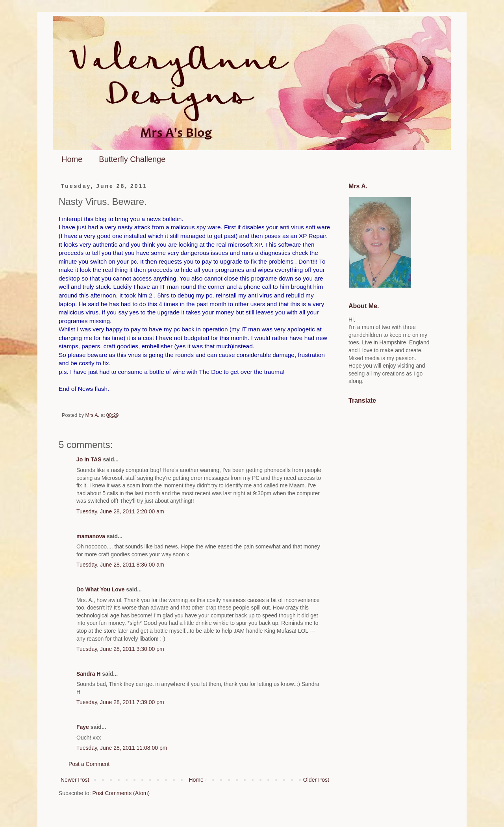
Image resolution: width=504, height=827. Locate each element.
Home (72, 159)
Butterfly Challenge (132, 159)
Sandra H (88, 674)
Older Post (316, 780)
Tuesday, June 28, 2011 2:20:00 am (120, 511)
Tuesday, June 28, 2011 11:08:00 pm (122, 748)
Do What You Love (100, 589)
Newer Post (75, 780)
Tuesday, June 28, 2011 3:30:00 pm (120, 649)
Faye (83, 727)
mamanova (91, 536)
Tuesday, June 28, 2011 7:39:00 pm (120, 702)
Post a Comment (89, 764)
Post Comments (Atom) (121, 793)
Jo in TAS (89, 459)
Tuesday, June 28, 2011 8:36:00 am (120, 565)
